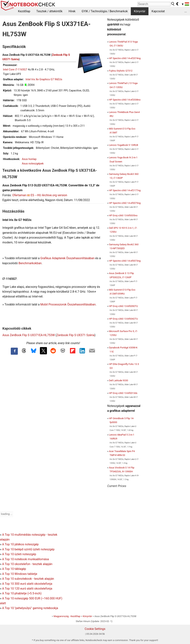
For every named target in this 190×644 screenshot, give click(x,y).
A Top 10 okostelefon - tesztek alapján (27, 564)
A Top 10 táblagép (14, 569)
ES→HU (36, 195)
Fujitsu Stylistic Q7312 (121, 71)
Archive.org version (55, 195)
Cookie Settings (95, 629)
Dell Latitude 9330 (118, 380)
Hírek (72, 11)
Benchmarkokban (30, 263)
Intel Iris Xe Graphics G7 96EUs (44, 79)
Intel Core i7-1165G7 (15, 70)
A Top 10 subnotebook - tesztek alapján (28, 579)
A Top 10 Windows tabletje (20, 574)
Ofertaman (19, 195)
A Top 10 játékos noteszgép (20, 544)
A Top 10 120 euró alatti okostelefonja (27, 589)
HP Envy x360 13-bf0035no (123, 215)
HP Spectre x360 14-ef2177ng (125, 190)
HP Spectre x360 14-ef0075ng (125, 203)
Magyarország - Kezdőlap (67, 616)
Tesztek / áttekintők (49, 11)
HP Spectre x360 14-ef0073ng (125, 261)
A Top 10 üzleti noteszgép (19, 554)
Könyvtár (140, 11)
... (186, 11)
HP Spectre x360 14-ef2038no (125, 100)
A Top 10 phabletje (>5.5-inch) (22, 593)
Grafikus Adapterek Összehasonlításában (67, 258)
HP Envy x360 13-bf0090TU (123, 306)
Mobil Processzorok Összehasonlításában (68, 304)
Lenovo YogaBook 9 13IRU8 (123, 145)
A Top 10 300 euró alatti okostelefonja (27, 584)
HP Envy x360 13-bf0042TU (123, 319)
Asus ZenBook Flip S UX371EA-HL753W (29, 335)
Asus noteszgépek (33, 164)
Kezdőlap (24, 11)
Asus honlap (29, 159)
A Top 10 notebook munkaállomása (25, 559)
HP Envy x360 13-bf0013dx (123, 393)
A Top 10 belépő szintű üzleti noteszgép (28, 549)
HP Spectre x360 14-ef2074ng (125, 58)
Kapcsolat (158, 11)
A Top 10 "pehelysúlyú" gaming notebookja (30, 608)
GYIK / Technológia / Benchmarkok (105, 11)
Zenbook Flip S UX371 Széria (76, 335)
